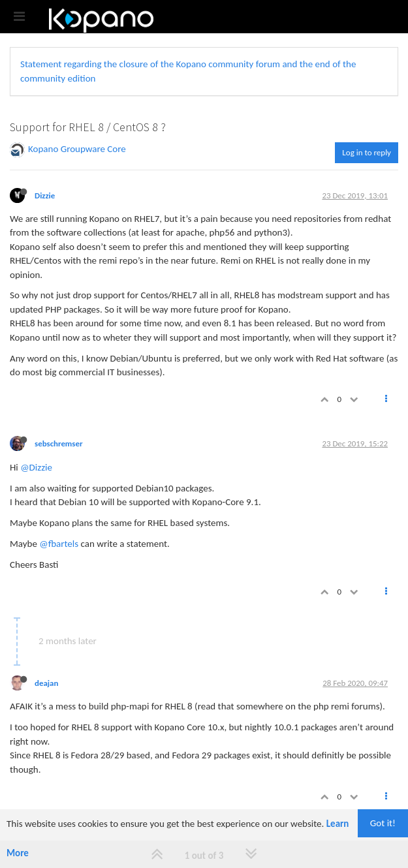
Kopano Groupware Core (77, 149)
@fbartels (59, 544)
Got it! (383, 823)
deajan (46, 683)
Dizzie (45, 195)
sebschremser (59, 443)
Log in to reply (367, 152)
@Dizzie (36, 467)
